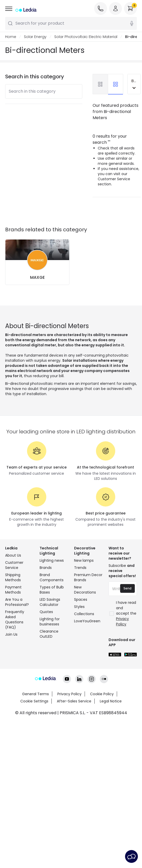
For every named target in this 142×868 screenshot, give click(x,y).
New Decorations (85, 590)
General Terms (35, 694)
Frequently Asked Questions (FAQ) (15, 619)
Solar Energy (35, 37)
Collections (84, 614)
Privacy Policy (69, 694)
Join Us (11, 634)
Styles (79, 607)
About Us (13, 555)
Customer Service (14, 565)
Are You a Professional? (17, 602)
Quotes (46, 612)
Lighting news (52, 560)
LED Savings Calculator (50, 602)
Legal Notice (111, 701)
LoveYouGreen (87, 621)
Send (127, 588)
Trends (80, 568)
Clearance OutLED (49, 634)
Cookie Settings (34, 701)
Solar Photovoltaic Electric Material (86, 37)
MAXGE (37, 277)
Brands (46, 568)
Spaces (81, 599)
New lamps (84, 560)
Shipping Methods (13, 577)
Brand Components (52, 577)
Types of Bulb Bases (52, 590)
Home (11, 37)
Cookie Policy (102, 694)
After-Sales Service (74, 701)
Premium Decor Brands (88, 577)
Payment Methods (13, 590)
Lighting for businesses (50, 622)
